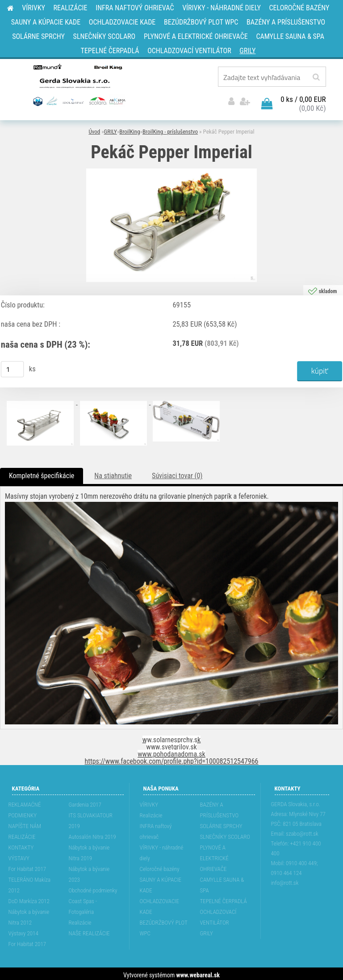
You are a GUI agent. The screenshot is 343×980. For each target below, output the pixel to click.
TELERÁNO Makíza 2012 (30, 882)
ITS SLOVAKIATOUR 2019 (91, 818)
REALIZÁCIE (22, 834)
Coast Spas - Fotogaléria (83, 904)
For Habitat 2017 (27, 866)
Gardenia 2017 (85, 802)
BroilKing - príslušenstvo (170, 129)
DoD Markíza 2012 (29, 898)
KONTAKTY (21, 845)
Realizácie (80, 920)
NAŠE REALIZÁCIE (89, 931)
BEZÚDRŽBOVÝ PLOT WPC (164, 925)
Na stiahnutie (113, 473)
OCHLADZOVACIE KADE (159, 904)
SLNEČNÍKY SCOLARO (225, 834)
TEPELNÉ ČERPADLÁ (224, 898)
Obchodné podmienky (93, 888)
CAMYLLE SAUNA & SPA (222, 882)
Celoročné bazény (160, 866)
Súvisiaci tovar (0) (177, 473)
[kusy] (13, 367)
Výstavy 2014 (23, 931)
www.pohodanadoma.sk (171, 751)
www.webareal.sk (198, 972)
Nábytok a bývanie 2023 (89, 872)
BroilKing (130, 129)
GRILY (111, 129)
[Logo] (78, 84)
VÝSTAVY (19, 856)
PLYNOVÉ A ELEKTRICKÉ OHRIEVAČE (214, 856)
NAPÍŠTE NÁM (25, 823)
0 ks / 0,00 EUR (303, 97)
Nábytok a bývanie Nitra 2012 (29, 915)
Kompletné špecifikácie (42, 473)
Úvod (94, 129)
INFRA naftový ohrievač (156, 829)
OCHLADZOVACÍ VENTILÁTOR (218, 915)
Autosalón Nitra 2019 (92, 834)
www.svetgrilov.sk (171, 744)
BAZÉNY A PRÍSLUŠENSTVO (220, 807)
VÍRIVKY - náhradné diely (162, 850)
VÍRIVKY (149, 802)
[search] (316, 77)
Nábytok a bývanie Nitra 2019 (89, 850)
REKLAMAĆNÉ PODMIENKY (25, 807)
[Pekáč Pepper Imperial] (171, 169)
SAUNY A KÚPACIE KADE (161, 882)
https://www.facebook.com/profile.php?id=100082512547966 (172, 759)
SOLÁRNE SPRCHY (221, 823)
